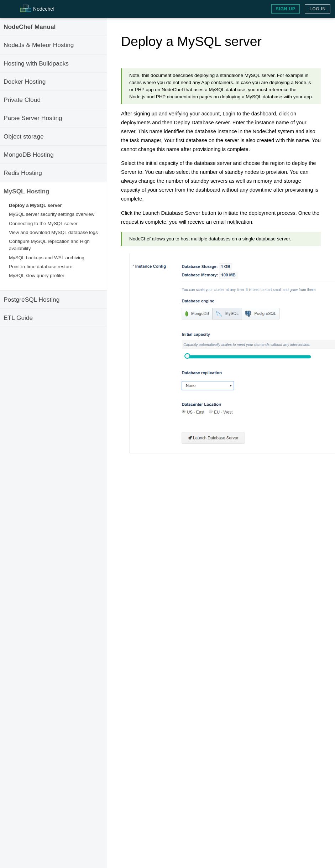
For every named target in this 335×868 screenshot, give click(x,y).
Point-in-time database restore (41, 267)
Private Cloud (22, 100)
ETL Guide (18, 318)
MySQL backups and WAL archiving (47, 258)
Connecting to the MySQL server (43, 224)
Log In (318, 9)
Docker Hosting (25, 82)
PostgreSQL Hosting (32, 300)
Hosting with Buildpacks (36, 63)
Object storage (24, 136)
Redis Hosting (23, 173)
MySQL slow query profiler (37, 276)
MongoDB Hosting (29, 155)
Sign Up (286, 9)
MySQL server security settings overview (52, 214)
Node (44, 9)
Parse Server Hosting (33, 118)
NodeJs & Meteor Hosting (39, 45)
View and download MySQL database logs (53, 232)
